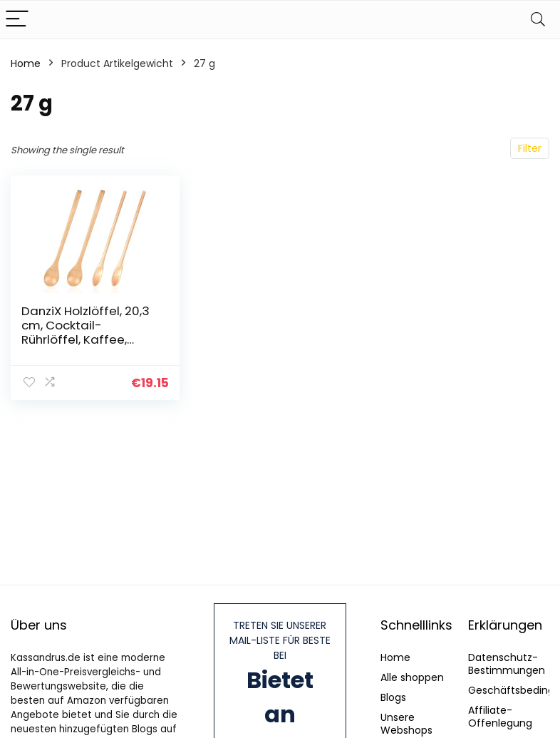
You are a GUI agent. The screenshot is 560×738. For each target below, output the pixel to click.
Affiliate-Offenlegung (500, 717)
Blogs (393, 697)
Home (26, 63)
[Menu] (17, 20)
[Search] (538, 20)
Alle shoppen (412, 677)
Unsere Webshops (406, 724)
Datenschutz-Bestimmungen (507, 664)
